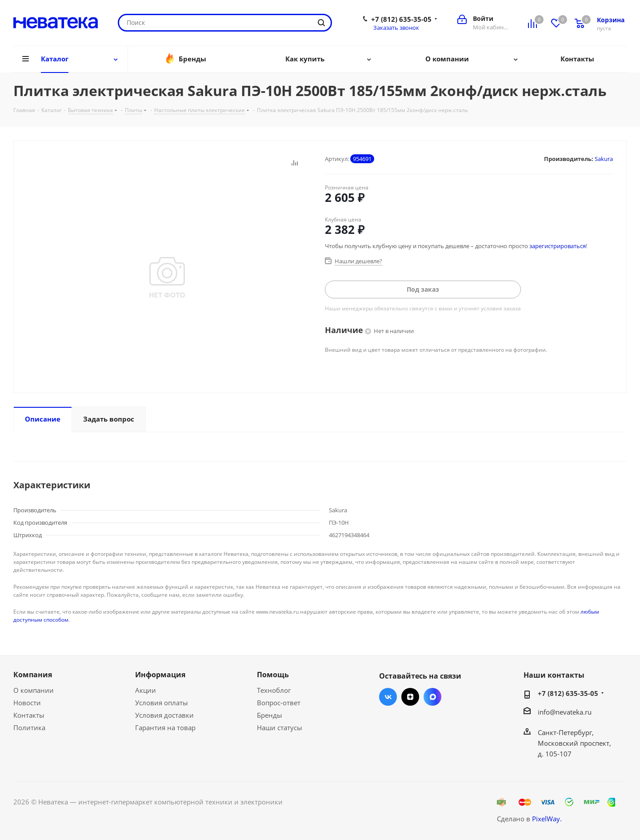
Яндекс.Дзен (410, 697)
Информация (160, 675)
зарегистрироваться (558, 246)
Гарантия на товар (165, 727)
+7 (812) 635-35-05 (401, 19)
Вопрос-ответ (279, 703)
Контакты (29, 715)
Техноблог (274, 690)
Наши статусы (280, 727)
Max (432, 697)
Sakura (604, 159)
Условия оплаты (162, 703)
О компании (34, 690)
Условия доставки (164, 715)
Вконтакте (388, 697)
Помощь (273, 675)
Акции (146, 690)
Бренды (270, 715)
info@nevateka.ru (565, 712)
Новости (27, 703)
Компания (33, 675)
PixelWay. (547, 819)
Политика (29, 727)
